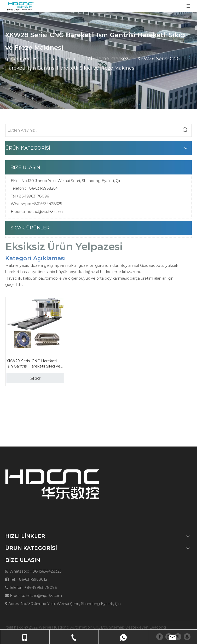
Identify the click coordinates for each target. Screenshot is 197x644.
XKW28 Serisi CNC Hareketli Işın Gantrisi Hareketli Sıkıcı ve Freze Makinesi (33, 364)
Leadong (158, 627)
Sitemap (117, 627)
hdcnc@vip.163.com (45, 212)
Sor (35, 378)
